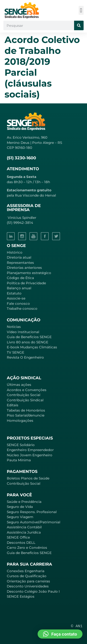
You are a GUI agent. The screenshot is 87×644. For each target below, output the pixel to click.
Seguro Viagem (20, 517)
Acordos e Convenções (27, 390)
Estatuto (14, 293)
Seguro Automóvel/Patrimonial (34, 522)
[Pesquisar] (79, 25)
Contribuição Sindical (25, 400)
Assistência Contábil (24, 527)
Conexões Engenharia (26, 571)
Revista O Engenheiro (25, 357)
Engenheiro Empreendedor (30, 450)
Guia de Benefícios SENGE (29, 553)
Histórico (15, 252)
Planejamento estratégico (29, 273)
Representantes (20, 263)
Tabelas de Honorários (26, 410)
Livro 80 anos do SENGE (28, 342)
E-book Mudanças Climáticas (32, 347)
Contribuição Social (24, 395)
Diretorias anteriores (24, 268)
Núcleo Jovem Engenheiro (30, 455)
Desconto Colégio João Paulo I (33, 591)
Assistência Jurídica (24, 532)
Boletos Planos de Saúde (28, 478)
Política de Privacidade (26, 283)
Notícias (14, 327)
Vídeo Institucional (23, 332)
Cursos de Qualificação (27, 576)
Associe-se (16, 298)
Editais (13, 405)
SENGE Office (18, 537)
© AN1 (77, 626)
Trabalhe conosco (22, 308)
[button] (81, 10)
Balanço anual (19, 288)
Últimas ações (19, 385)
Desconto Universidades (28, 586)
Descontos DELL (21, 543)
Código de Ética (20, 278)
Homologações (20, 421)
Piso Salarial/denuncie (26, 415)
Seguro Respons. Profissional (32, 512)
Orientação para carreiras (28, 581)
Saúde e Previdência (24, 502)
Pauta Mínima (19, 460)
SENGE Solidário (21, 445)
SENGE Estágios (21, 596)
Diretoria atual (19, 257)
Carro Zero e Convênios (27, 548)
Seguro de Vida (20, 507)
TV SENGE (16, 352)
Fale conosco (18, 303)
